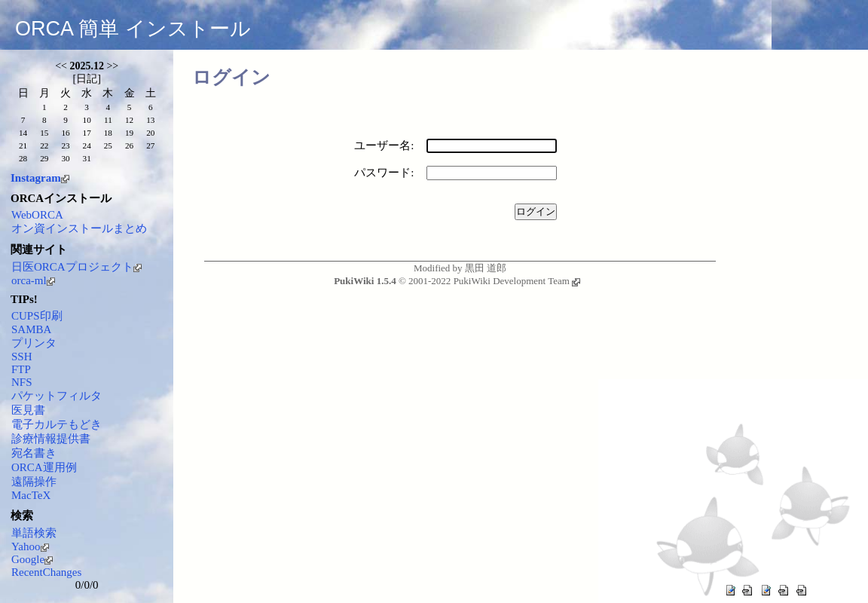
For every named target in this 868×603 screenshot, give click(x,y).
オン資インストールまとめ (79, 228)
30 (65, 158)
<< (61, 66)
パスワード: (384, 173)
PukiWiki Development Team (517, 281)
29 (44, 158)
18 (108, 133)
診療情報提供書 (51, 439)
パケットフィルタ (57, 396)
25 (108, 145)
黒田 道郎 (486, 268)
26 (129, 145)
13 (150, 120)
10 (87, 120)
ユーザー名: (384, 145)
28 (23, 158)
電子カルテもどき (57, 424)
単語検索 (34, 533)
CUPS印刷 (37, 316)
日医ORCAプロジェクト (76, 267)
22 (44, 145)
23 (65, 145)
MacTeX (31, 495)
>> (112, 66)
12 (129, 120)
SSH (22, 357)
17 (87, 133)
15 (44, 133)
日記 (87, 79)
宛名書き (34, 453)
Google (32, 559)
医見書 (28, 410)
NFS (22, 382)
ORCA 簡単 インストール (133, 29)
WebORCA (37, 215)
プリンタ (34, 343)
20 (150, 133)
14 (23, 133)
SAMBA (31, 329)
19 (129, 133)
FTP (21, 369)
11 (108, 120)
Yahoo (30, 546)
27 (150, 145)
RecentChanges (46, 572)
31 (87, 158)
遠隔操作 (34, 482)
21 (23, 145)
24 (87, 145)
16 (65, 133)
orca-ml (33, 280)
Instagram (40, 178)
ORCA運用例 (44, 467)
